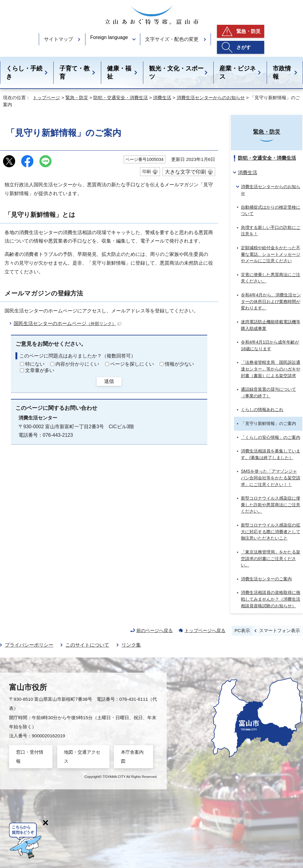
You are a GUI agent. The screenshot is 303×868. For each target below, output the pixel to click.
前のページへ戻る (155, 630)
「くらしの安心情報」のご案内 (271, 437)
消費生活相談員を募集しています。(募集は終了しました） (271, 454)
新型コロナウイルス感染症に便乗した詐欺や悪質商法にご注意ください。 (271, 505)
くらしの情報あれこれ (262, 410)
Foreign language (109, 37)
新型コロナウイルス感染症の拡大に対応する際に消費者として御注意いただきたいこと (271, 532)
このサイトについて (87, 645)
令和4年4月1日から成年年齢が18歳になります (270, 345)
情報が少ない (179, 364)
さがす (244, 47)
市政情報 (282, 72)
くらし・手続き (24, 72)
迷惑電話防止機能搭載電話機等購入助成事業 (271, 325)
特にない (35, 364)
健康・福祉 (119, 72)
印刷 (147, 171)
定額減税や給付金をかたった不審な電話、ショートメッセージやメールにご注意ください (271, 254)
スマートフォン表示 (280, 630)
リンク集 (131, 645)
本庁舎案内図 (132, 757)
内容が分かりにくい (77, 364)
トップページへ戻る (205, 630)
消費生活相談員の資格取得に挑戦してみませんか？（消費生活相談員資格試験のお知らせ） (271, 599)
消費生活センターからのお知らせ (211, 98)
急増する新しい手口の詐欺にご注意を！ (271, 231)
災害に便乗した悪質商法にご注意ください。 (271, 278)
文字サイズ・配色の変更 (172, 39)
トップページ (46, 98)
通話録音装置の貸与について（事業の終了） (268, 393)
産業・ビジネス (238, 72)
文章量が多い (40, 370)
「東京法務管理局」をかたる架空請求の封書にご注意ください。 (271, 558)
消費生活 (162, 98)
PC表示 (242, 630)
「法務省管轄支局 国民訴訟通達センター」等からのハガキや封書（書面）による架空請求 (271, 369)
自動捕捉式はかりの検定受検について (271, 210)
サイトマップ (58, 39)
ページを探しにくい (132, 364)
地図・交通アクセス (82, 757)
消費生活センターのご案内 (266, 579)
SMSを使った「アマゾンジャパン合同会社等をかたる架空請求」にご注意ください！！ (271, 478)
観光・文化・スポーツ (176, 72)
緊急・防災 (248, 31)
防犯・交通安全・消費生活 (121, 98)
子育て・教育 (75, 72)
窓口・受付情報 (30, 757)
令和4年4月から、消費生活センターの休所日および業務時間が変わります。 (271, 301)
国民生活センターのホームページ (67, 323)
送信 (109, 381)
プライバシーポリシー (29, 645)
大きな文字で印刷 (185, 172)
